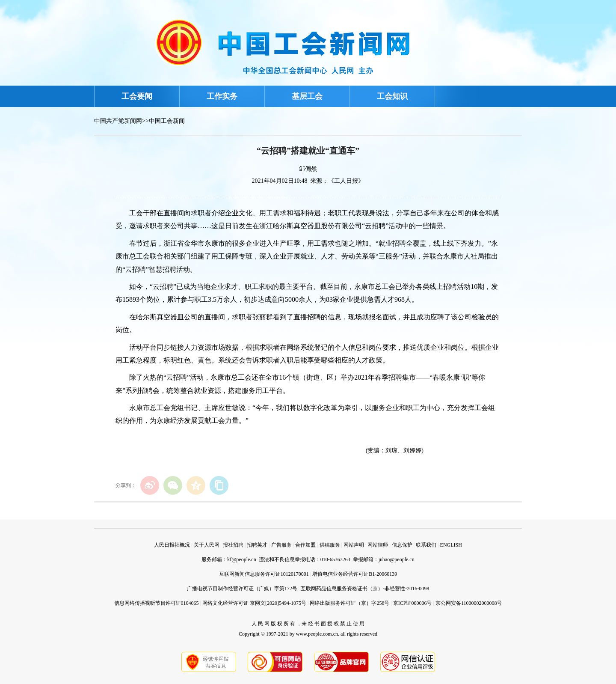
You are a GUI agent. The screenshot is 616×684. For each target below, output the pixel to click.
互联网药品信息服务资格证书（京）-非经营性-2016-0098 (365, 589)
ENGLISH (451, 545)
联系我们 (426, 545)
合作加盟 (305, 545)
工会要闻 (137, 96)
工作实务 (222, 96)
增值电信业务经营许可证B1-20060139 (355, 574)
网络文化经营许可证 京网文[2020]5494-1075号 (254, 603)
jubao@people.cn (397, 559)
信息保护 (402, 545)
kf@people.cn (241, 559)
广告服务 (281, 545)
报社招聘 (233, 545)
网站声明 (354, 545)
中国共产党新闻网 (118, 121)
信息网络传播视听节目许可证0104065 (157, 603)
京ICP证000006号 (413, 603)
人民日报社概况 (172, 545)
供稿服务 (330, 545)
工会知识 (392, 96)
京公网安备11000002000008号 (469, 603)
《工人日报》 (346, 181)
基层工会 (307, 96)
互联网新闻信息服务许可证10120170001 (264, 574)
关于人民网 (207, 545)
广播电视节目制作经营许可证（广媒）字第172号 (242, 589)
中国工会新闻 (167, 121)
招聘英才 (257, 545)
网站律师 (378, 545)
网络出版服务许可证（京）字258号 (349, 603)
